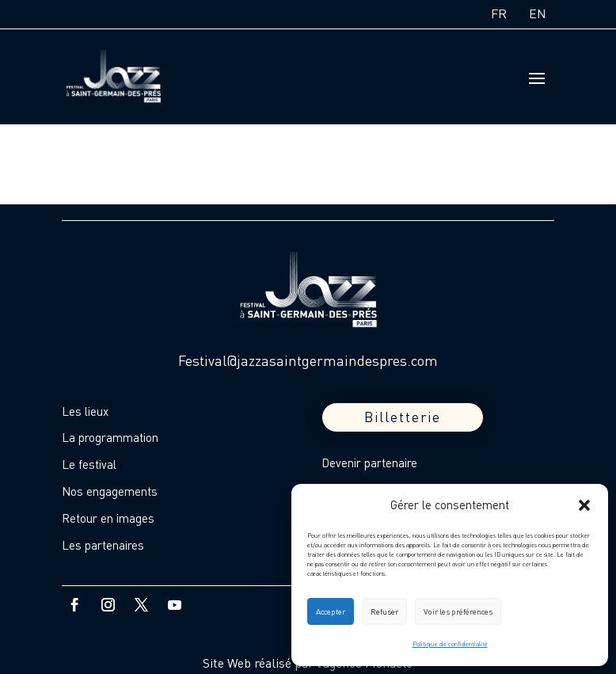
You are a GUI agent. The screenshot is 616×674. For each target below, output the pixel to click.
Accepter (331, 611)
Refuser (384, 611)
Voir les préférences (458, 611)
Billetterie (403, 417)
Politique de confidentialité (450, 644)
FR (499, 13)
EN (538, 13)
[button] (584, 505)
